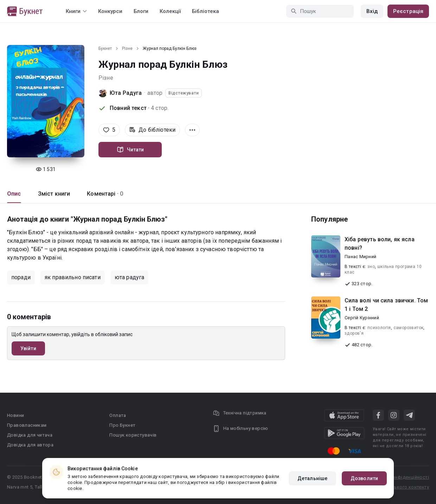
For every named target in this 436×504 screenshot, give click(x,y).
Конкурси (110, 11)
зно (371, 267)
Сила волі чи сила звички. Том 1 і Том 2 (386, 305)
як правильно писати (73, 277)
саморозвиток (409, 328)
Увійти (28, 348)
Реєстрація (408, 11)
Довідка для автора (30, 445)
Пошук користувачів (133, 435)
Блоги (141, 11)
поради (21, 277)
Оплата (118, 415)
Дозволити (364, 478)
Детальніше (312, 478)
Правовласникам (27, 425)
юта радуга (130, 277)
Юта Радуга (126, 93)
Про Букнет (122, 425)
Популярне (329, 219)
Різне (127, 48)
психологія (379, 328)
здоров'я (354, 333)
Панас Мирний (360, 257)
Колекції (170, 11)
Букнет (105, 48)
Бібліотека (206, 11)
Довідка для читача (30, 435)
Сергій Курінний (362, 318)
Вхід (372, 11)
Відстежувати (184, 93)
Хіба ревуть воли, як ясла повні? (380, 244)
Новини (15, 415)
